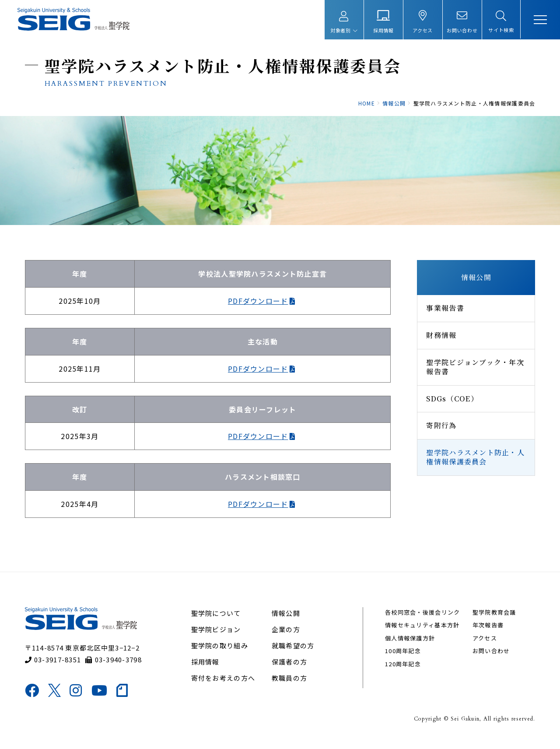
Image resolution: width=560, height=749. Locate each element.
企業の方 (286, 638)
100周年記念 (402, 660)
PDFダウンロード (258, 307)
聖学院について (217, 622)
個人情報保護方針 (409, 647)
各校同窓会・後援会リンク (422, 621)
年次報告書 (487, 634)
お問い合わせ (490, 660)
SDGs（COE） (451, 404)
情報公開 (474, 283)
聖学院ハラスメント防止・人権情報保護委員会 (474, 463)
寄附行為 (440, 431)
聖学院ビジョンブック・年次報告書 (474, 373)
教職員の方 (289, 687)
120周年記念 (402, 673)
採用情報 (206, 670)
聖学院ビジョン (217, 638)
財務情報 (440, 341)
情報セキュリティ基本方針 (422, 634)
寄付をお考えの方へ (224, 687)
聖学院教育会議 (493, 621)
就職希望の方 (293, 654)
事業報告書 (444, 314)
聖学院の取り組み (220, 654)
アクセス (484, 647)
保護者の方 (289, 670)
